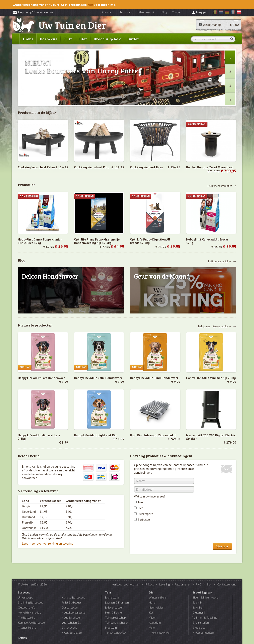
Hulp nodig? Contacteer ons (33, 12)
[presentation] (165, 533)
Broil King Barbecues (30, 602)
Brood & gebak (107, 39)
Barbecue (49, 39)
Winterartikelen (158, 597)
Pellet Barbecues (72, 602)
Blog (164, 12)
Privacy (150, 584)
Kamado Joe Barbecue (31, 622)
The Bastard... (26, 617)
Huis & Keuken (114, 612)
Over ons (108, 12)
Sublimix (197, 602)
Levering (164, 584)
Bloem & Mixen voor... (205, 597)
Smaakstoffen (201, 622)
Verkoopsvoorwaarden (126, 584)
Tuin (68, 39)
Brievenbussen (114, 607)
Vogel (152, 627)
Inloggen (202, 12)
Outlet (133, 39)
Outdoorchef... (27, 607)
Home (28, 39)
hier (90, 5)
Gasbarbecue (70, 607)
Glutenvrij (199, 612)
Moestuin (111, 627)
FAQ (199, 584)
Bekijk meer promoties (219, 186)
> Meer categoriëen (116, 632)
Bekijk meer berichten (220, 261)
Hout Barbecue (71, 617)
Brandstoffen (113, 597)
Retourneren (183, 584)
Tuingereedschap (115, 617)
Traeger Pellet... (27, 627)
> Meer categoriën (72, 632)
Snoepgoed (199, 627)
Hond (152, 602)
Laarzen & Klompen (117, 602)
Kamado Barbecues (73, 597)
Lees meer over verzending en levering (48, 543)
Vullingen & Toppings (205, 617)
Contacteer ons (227, 584)
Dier (83, 39)
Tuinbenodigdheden (117, 622)
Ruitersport (145, 514)
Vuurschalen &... (71, 622)
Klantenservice (147, 12)
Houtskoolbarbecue (74, 612)
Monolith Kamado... (30, 612)
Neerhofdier (156, 607)
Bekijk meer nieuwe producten (215, 326)
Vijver (152, 617)
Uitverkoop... (26, 597)
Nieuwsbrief (126, 12)
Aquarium (155, 622)
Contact (177, 12)
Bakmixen (198, 607)
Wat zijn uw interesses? (150, 496)
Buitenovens (69, 627)
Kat (151, 612)
